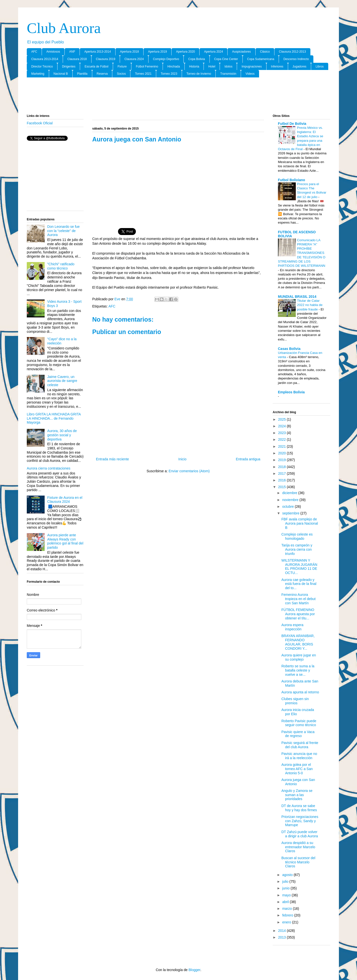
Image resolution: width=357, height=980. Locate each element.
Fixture (122, 67)
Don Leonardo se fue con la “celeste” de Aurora (64, 231)
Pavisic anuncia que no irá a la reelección (299, 756)
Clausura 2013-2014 (45, 59)
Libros (320, 67)
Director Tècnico (42, 67)
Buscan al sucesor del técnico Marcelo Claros (298, 862)
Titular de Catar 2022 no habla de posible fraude (310, 305)
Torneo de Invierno (199, 74)
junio (286, 888)
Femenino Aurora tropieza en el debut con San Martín (298, 599)
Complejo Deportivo (166, 59)
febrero (288, 915)
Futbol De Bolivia (292, 124)
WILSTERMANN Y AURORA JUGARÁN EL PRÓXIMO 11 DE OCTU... (299, 567)
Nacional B (61, 74)
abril (286, 902)
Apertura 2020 (185, 52)
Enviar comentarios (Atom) (189, 471)
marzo (287, 909)
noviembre (291, 500)
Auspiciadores (241, 52)
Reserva (102, 74)
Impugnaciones (252, 67)
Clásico (265, 52)
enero (287, 922)
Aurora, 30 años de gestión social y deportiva (62, 435)
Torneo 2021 (143, 74)
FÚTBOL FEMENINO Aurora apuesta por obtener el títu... (298, 614)
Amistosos (53, 52)
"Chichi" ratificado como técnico (61, 266)
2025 (283, 419)
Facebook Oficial (40, 123)
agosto (288, 875)
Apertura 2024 (213, 52)
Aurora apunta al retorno (300, 692)
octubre (288, 507)
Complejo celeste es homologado (297, 536)
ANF (72, 52)
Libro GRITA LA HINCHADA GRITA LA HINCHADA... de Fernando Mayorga (54, 418)
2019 (283, 460)
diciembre (290, 493)
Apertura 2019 (157, 52)
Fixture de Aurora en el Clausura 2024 (65, 500)
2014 (283, 931)
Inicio (182, 459)
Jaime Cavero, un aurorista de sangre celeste (62, 381)
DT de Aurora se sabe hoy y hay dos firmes (299, 808)
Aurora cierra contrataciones (49, 468)
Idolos (228, 67)
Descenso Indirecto (296, 59)
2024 (283, 426)
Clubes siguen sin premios (295, 701)
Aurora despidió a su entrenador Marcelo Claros (298, 847)
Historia (194, 67)
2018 (283, 467)
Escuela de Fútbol (96, 67)
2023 (283, 433)
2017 (283, 473)
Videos (250, 74)
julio (286, 881)
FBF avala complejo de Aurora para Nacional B (300, 523)
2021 (283, 446)
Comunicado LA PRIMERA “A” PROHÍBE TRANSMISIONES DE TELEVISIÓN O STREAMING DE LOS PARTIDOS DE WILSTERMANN (302, 253)
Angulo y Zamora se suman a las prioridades (297, 795)
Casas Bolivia (289, 349)
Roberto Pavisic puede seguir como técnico (299, 723)
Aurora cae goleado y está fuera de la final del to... (299, 584)
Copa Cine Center (226, 59)
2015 (283, 487)
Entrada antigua (248, 459)
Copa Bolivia (196, 59)
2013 (283, 937)
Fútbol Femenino (147, 67)
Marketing (38, 74)
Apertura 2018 (129, 52)
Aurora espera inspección (292, 627)
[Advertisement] (178, 96)
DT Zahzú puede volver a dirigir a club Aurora (300, 834)
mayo (287, 895)
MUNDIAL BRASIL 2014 (297, 297)
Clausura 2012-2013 (292, 52)
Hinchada (174, 67)
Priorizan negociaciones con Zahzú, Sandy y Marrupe (300, 821)
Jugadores (299, 67)
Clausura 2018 (77, 59)
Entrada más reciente (112, 459)
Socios (121, 74)
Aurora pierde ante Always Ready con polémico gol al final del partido (65, 541)
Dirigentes (69, 67)
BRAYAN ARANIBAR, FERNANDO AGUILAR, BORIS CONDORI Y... (298, 642)
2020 (283, 453)
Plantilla (82, 74)
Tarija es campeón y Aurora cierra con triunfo (297, 549)
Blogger (194, 970)
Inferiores (277, 67)
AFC (34, 52)
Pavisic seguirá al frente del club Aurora (300, 745)
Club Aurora (64, 28)
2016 (283, 480)
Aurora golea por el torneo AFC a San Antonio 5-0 (297, 769)
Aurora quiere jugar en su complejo (299, 657)
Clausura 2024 (134, 59)
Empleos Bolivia (291, 392)
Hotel (212, 67)
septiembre (291, 513)
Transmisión (228, 74)
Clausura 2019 (106, 59)
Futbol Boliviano (292, 180)
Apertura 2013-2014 (98, 52)
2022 (283, 439)
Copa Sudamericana (261, 59)
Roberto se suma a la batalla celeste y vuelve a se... (298, 670)
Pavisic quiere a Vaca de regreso (298, 734)
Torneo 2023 (169, 74)
